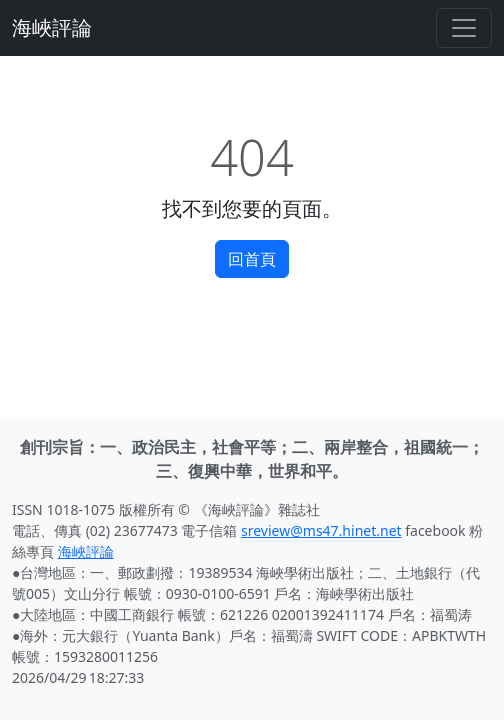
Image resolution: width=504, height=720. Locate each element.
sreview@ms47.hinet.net (321, 530)
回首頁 (252, 259)
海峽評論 (52, 27)
